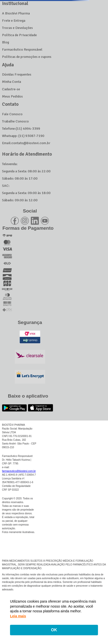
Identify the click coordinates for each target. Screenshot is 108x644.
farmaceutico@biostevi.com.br (19, 470)
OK (54, 630)
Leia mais (18, 616)
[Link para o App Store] (40, 408)
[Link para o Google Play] (14, 408)
